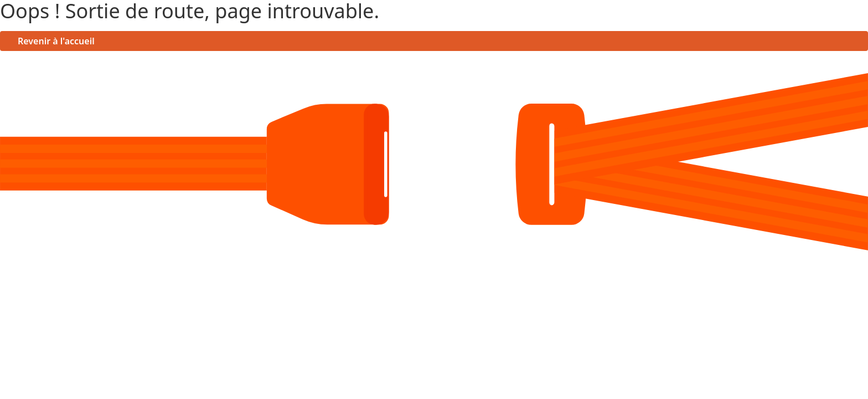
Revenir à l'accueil (56, 41)
